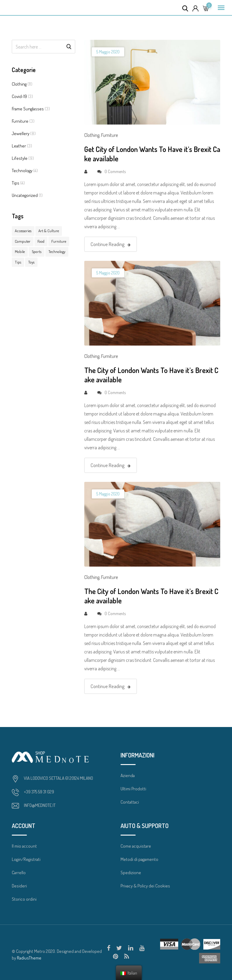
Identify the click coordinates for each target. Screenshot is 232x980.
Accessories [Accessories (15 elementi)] (23, 231)
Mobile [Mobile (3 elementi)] (20, 251)
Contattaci (130, 802)
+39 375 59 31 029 (39, 792)
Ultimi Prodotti (133, 789)
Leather (19, 146)
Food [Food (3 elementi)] (41, 241)
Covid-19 (19, 96)
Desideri (19, 886)
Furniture (20, 121)
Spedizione (131, 873)
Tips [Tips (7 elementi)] (18, 262)
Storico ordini (24, 899)
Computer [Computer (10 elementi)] (23, 241)
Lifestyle (20, 158)
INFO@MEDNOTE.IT (40, 805)
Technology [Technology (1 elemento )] (57, 251)
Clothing (19, 84)
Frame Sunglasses (28, 109)
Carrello (19, 873)
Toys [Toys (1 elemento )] (31, 262)
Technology (22, 171)
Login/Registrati (26, 859)
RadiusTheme (29, 958)
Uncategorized (25, 195)
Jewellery (21, 133)
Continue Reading (111, 244)
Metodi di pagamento (139, 859)
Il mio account (24, 846)
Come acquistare (136, 846)
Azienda (128, 775)
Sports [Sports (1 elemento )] (37, 251)
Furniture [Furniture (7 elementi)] (59, 241)
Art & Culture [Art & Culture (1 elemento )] (49, 231)
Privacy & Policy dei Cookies (145, 886)
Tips (16, 183)
